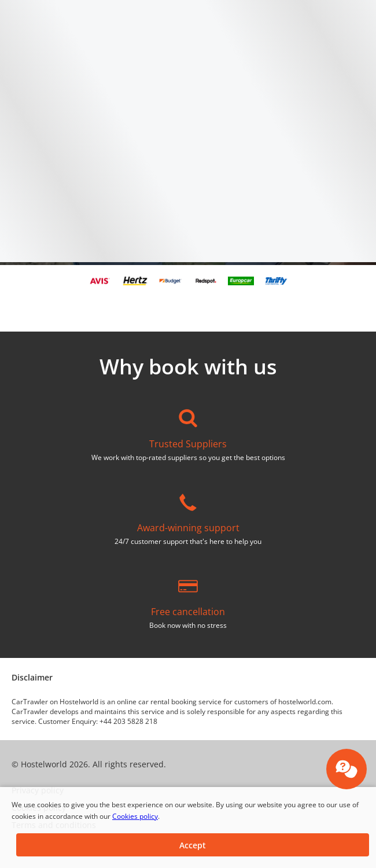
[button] (193, 845)
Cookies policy (135, 816)
